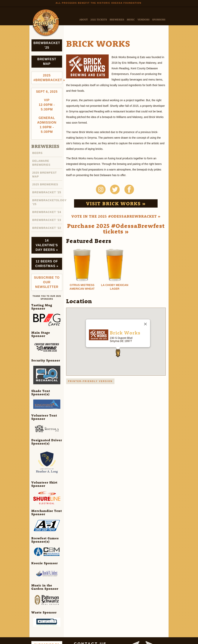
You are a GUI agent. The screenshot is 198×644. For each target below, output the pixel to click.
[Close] (145, 324)
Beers (37, 153)
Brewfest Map (47, 62)
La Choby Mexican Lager (115, 287)
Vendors (143, 19)
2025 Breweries (45, 184)
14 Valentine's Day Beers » (47, 245)
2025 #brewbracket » (48, 78)
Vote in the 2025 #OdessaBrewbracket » (116, 216)
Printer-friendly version (90, 381)
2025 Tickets (99, 19)
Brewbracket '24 (47, 212)
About (84, 19)
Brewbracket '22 (47, 228)
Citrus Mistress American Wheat (82, 287)
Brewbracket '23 (47, 220)
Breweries (117, 19)
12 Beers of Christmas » (47, 264)
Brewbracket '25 (47, 45)
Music (131, 19)
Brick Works (125, 333)
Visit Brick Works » (116, 203)
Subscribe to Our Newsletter (47, 282)
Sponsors (159, 19)
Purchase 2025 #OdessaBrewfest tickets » (116, 228)
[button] (118, 353)
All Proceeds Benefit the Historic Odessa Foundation (99, 3)
